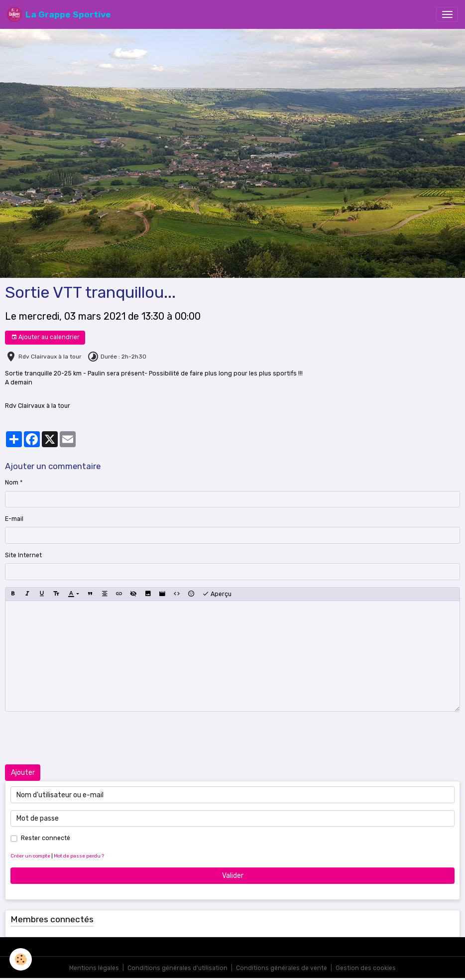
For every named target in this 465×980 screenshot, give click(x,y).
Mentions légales (94, 968)
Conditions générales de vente (282, 968)
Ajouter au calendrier (45, 337)
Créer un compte (30, 856)
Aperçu (217, 594)
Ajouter (23, 773)
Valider (233, 876)
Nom (12, 483)
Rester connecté (46, 838)
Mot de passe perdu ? (79, 856)
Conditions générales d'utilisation (177, 968)
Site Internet (23, 555)
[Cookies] (21, 959)
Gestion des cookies (366, 968)
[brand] (59, 14)
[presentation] (81, 738)
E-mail (14, 519)
